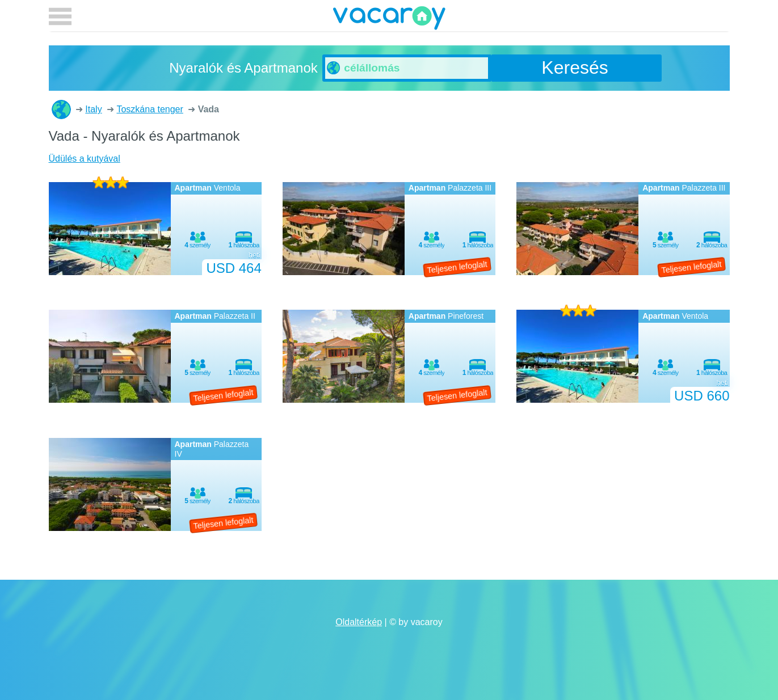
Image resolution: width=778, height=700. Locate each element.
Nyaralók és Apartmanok (61, 109)
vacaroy (389, 20)
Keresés (575, 68)
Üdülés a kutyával (85, 159)
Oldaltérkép (359, 622)
